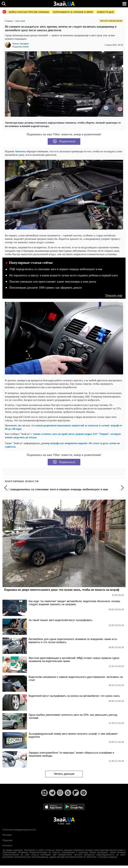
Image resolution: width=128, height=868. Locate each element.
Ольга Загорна (21, 44)
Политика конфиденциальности (19, 830)
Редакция (8, 840)
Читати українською (111, 21)
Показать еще (114, 296)
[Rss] (44, 793)
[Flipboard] (76, 793)
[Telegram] (52, 793)
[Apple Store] (53, 807)
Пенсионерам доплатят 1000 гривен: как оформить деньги (46, 288)
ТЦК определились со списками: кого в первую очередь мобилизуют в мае (56, 269)
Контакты (7, 845)
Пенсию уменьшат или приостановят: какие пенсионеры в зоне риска (53, 282)
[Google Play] (74, 807)
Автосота (20, 151)
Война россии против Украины (29, 12)
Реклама (7, 835)
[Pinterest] (84, 793)
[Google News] (68, 793)
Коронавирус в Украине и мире (73, 12)
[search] (4, 4)
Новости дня (105, 12)
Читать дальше (64, 774)
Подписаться (64, 142)
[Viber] (60, 793)
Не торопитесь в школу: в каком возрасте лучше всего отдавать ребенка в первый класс (64, 275)
